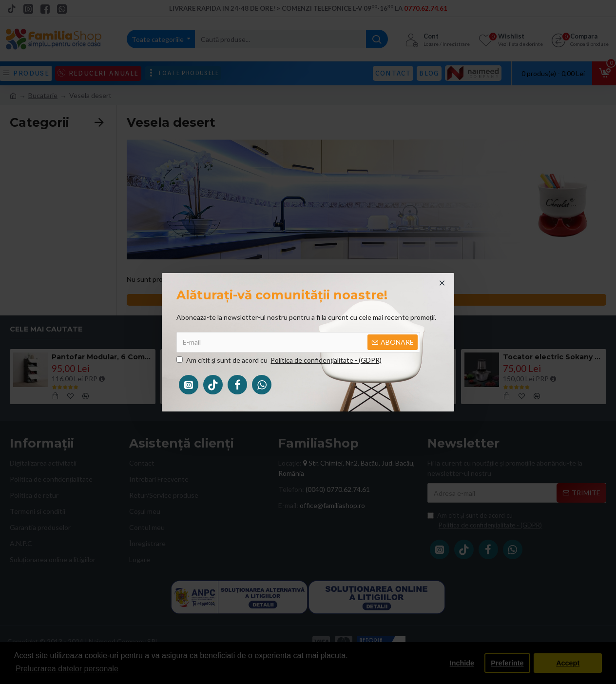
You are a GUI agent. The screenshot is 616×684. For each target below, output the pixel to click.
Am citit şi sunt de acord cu (280, 360)
